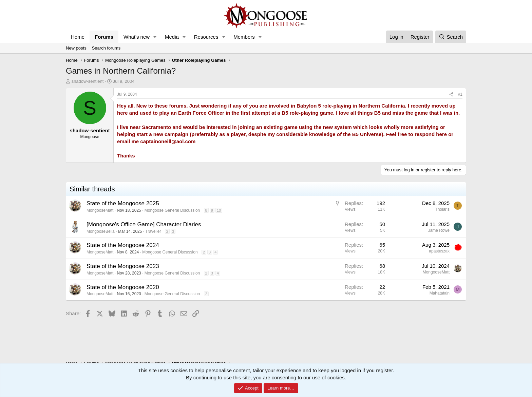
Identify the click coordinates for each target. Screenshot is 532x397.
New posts (76, 48)
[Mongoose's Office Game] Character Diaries (144, 224)
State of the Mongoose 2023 (123, 266)
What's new (137, 37)
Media (172, 37)
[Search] (451, 37)
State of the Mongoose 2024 (123, 245)
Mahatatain (440, 293)
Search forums (106, 48)
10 (219, 210)
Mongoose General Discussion (172, 210)
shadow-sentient (88, 81)
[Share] (451, 94)
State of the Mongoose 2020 (123, 287)
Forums (104, 37)
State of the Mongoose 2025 (123, 203)
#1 (460, 94)
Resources (206, 37)
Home (78, 37)
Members (244, 37)
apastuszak (439, 251)
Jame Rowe (439, 230)
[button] (155, 37)
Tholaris (442, 209)
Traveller (153, 231)
